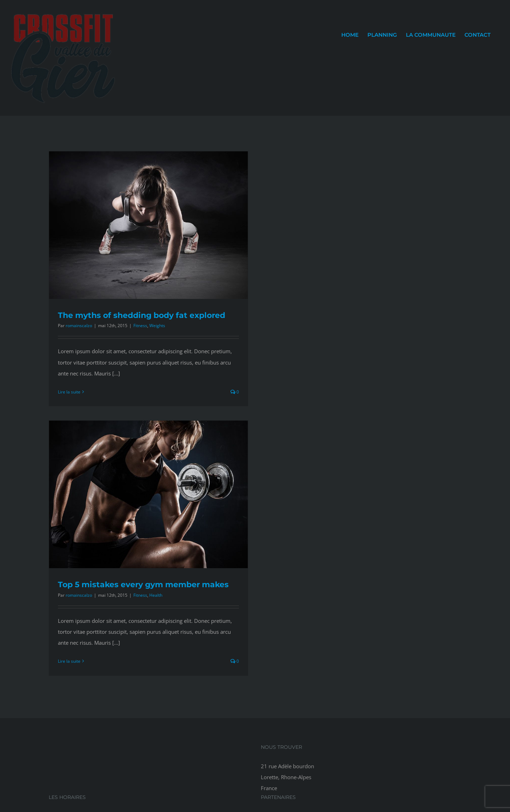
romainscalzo (79, 326)
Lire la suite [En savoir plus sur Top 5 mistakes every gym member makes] (69, 661)
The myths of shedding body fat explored (142, 315)
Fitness (140, 326)
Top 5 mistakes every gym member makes (143, 585)
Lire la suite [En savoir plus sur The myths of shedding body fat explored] (69, 392)
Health (156, 595)
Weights (157, 326)
